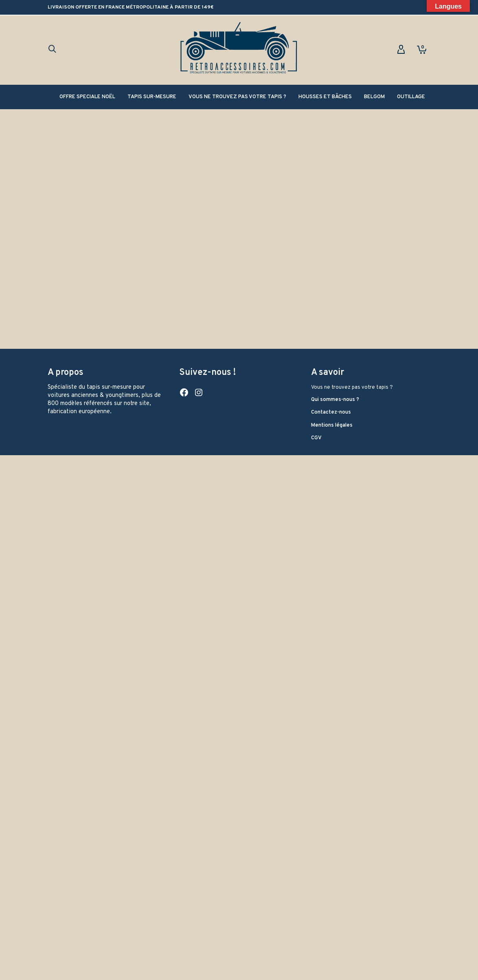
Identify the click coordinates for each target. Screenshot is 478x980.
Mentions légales (332, 950)
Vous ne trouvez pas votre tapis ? (352, 912)
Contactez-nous (331, 937)
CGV (316, 963)
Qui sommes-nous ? (335, 924)
